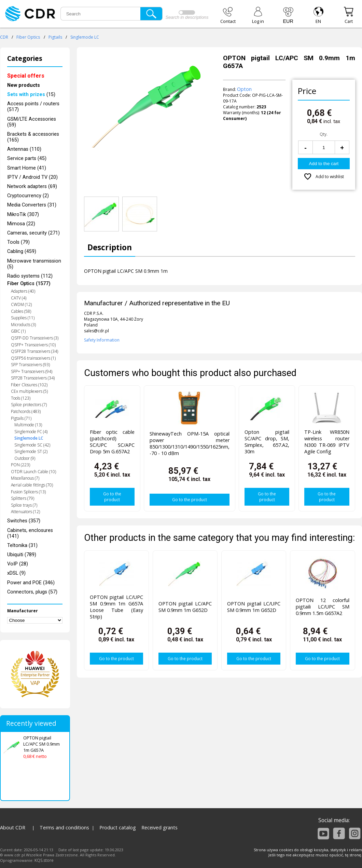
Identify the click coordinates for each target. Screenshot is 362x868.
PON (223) (20, 465)
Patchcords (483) (26, 411)
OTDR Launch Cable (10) (33, 472)
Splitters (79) (23, 498)
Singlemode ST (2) (31, 451)
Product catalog (118, 827)
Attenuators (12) (25, 512)
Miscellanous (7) (25, 478)
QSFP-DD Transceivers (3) (35, 338)
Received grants (159, 827)
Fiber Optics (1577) (29, 284)
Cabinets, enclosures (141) (30, 533)
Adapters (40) (23, 291)
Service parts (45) (27, 158)
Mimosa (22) (21, 224)
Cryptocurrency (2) (28, 196)
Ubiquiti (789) (22, 555)
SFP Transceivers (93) (30, 365)
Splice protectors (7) (29, 405)
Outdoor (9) (25, 458)
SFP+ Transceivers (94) (32, 371)
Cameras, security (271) (33, 233)
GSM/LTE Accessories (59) (32, 122)
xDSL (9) (16, 573)
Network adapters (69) (32, 186)
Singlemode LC (85, 37)
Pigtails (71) (21, 418)
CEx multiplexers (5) (29, 391)
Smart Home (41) (27, 168)
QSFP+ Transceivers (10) (33, 345)
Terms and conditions (64, 827)
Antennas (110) (24, 149)
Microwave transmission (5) (34, 264)
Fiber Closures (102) (29, 385)
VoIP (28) (18, 564)
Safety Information (102, 340)
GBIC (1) (18, 331)
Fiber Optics (28, 37)
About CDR (13, 827)
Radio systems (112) (30, 276)
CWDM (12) (21, 304)
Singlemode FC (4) (31, 432)
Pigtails (55, 37)
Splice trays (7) (24, 505)
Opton (244, 89)
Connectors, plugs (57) (32, 592)
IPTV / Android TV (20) (32, 177)
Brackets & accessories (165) (33, 137)
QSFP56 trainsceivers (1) (33, 358)
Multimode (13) (28, 425)
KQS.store (44, 860)
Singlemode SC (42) (32, 445)
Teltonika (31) (22, 545)
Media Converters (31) (32, 205)
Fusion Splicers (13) (28, 492)
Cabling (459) (22, 251)
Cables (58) (21, 311)
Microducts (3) (23, 325)
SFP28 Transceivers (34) (33, 378)
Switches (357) (24, 521)
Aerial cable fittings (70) (32, 485)
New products (24, 85)
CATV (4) (19, 298)
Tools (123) (21, 398)
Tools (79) (18, 242)
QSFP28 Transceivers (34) (34, 351)
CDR (4, 37)
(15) (31, 95)
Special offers (26, 76)
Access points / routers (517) (33, 107)
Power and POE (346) (31, 583)
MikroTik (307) (23, 215)
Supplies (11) (23, 318)
